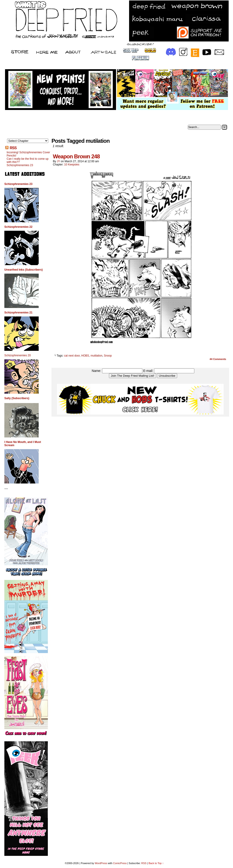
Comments (218, 359)
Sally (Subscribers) (17, 398)
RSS (13, 148)
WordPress (101, 863)
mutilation (96, 356)
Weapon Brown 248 (76, 156)
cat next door (72, 356)
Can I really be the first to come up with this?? (28, 160)
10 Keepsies (72, 165)
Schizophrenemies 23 (20, 165)
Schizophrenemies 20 (18, 355)
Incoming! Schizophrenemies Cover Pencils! (28, 154)
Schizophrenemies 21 (18, 313)
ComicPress (120, 863)
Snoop (108, 356)
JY (58, 161)
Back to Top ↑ (156, 863)
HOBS (85, 356)
